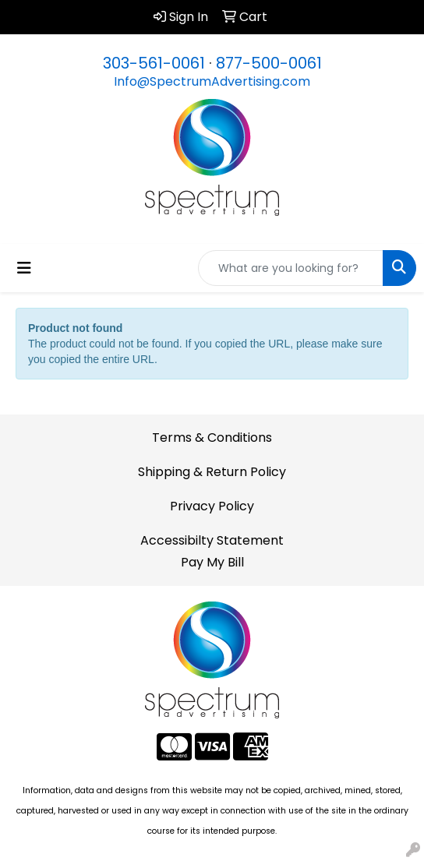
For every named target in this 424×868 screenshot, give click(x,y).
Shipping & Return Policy (212, 472)
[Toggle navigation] (24, 268)
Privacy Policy (212, 506)
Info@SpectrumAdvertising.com (212, 81)
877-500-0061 (269, 63)
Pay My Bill (212, 562)
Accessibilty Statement (212, 540)
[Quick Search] (291, 268)
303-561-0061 (154, 63)
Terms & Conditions (212, 438)
